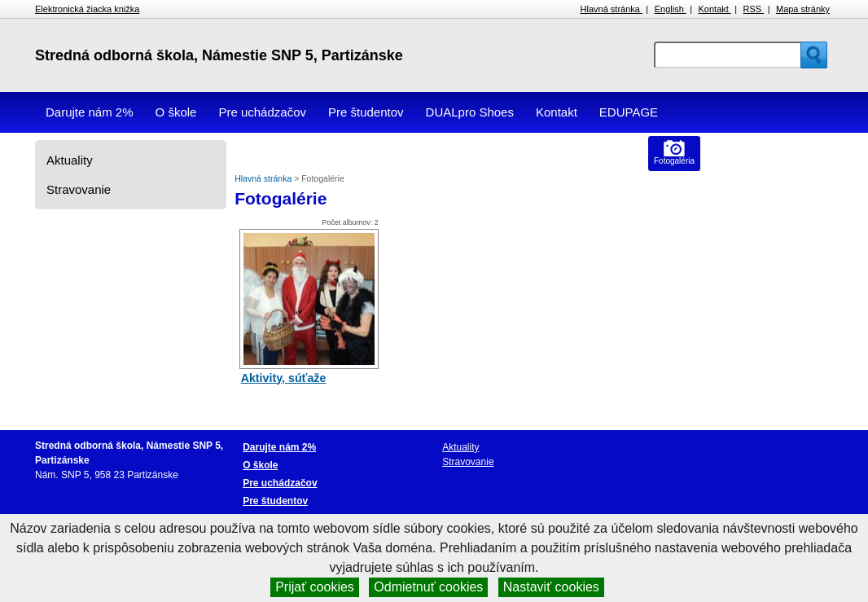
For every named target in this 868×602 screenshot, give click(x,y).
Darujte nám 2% (90, 112)
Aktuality (70, 160)
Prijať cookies (315, 587)
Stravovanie (79, 189)
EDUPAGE (629, 112)
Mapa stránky (803, 9)
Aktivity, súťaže (284, 378)
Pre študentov (366, 112)
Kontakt (715, 9)
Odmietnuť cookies (428, 587)
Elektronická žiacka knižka (87, 9)
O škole (176, 112)
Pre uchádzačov (262, 112)
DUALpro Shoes (470, 112)
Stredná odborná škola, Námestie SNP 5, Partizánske (219, 55)
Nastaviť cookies (551, 587)
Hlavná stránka (612, 9)
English (671, 9)
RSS (754, 9)
